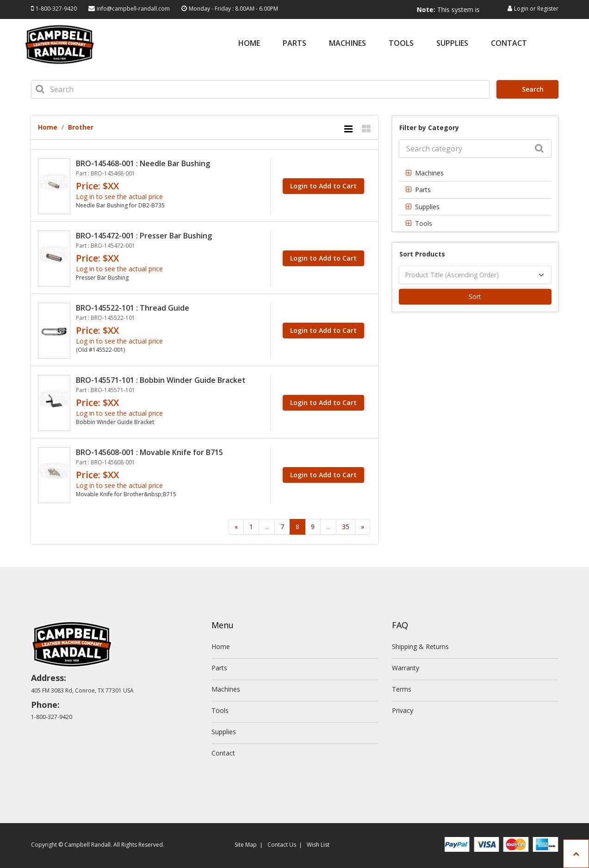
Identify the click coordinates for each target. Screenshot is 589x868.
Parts (294, 44)
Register (548, 9)
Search (529, 89)
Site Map (246, 845)
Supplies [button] (427, 207)
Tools (401, 44)
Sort (475, 297)
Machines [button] (429, 173)
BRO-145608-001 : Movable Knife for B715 (149, 452)
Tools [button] (424, 223)
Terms (402, 689)
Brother (81, 127)
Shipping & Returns (420, 646)
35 (346, 527)
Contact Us (282, 845)
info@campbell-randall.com (133, 9)
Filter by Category (429, 128)
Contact (509, 44)
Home (249, 44)
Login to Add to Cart (323, 186)
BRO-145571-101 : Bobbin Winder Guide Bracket (161, 380)
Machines (347, 44)
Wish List (318, 845)
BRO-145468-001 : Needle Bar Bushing (143, 163)
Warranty (406, 668)
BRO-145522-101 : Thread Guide (133, 308)
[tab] (475, 173)
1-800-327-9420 (56, 9)
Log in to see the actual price (119, 197)
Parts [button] (423, 190)
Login (521, 9)
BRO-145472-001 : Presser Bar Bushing (144, 236)
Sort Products (422, 254)
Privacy (403, 710)
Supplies (452, 44)
